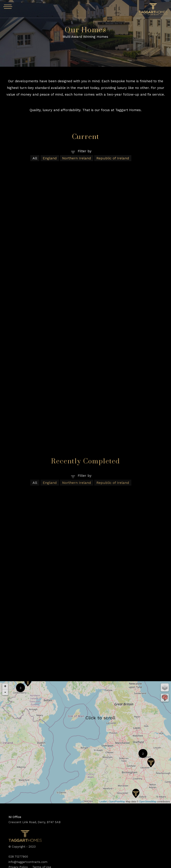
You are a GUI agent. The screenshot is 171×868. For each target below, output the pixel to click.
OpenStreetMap (148, 863)
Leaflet (103, 863)
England (50, 158)
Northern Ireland (77, 158)
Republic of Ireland (113, 158)
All (35, 158)
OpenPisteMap (117, 863)
